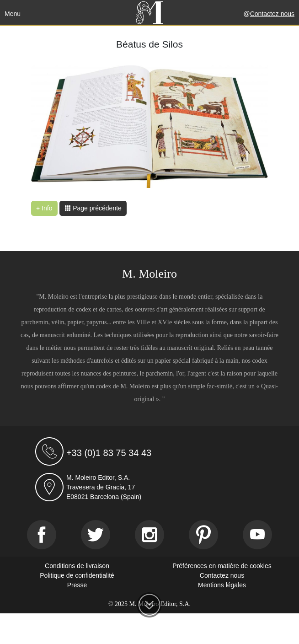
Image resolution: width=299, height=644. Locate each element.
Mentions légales (222, 585)
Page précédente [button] (93, 208)
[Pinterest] (203, 535)
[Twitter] (96, 535)
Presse (77, 585)
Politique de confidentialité (77, 575)
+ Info (44, 208)
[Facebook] (42, 535)
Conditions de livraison (77, 566)
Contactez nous (272, 14)
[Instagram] (149, 535)
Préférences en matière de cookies (222, 566)
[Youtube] (257, 535)
